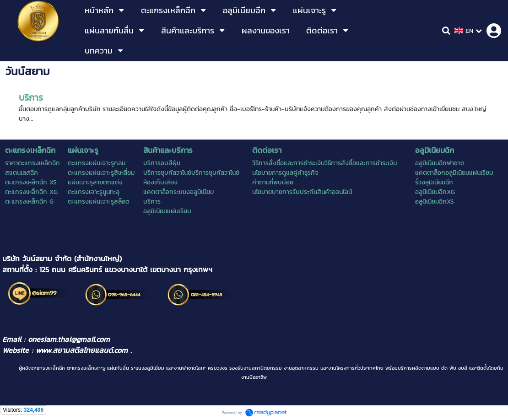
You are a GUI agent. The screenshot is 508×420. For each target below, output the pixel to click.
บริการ (31, 97)
